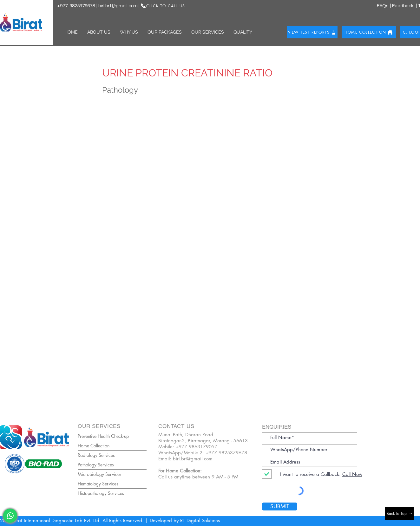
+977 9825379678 (226, 453)
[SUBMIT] (280, 507)
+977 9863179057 (197, 447)
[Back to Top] (399, 513)
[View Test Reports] (312, 32)
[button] (99, 32)
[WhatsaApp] (10, 516)
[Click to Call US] (163, 6)
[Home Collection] (369, 32)
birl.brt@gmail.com (118, 6)
